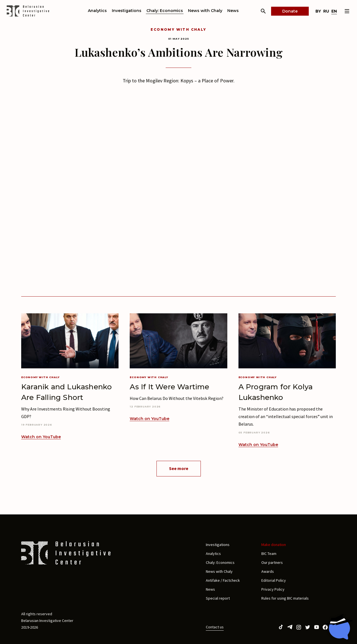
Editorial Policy (274, 580)
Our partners (272, 562)
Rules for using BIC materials (285, 598)
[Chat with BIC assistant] (339, 627)
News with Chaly (205, 11)
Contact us (215, 627)
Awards (268, 571)
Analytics (97, 11)
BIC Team (269, 554)
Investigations (127, 11)
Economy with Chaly (178, 29)
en (334, 11)
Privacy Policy (273, 589)
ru (326, 11)
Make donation (274, 545)
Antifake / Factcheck (223, 580)
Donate (290, 11)
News (233, 11)
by (318, 11)
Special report (218, 598)
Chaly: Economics (165, 11)
